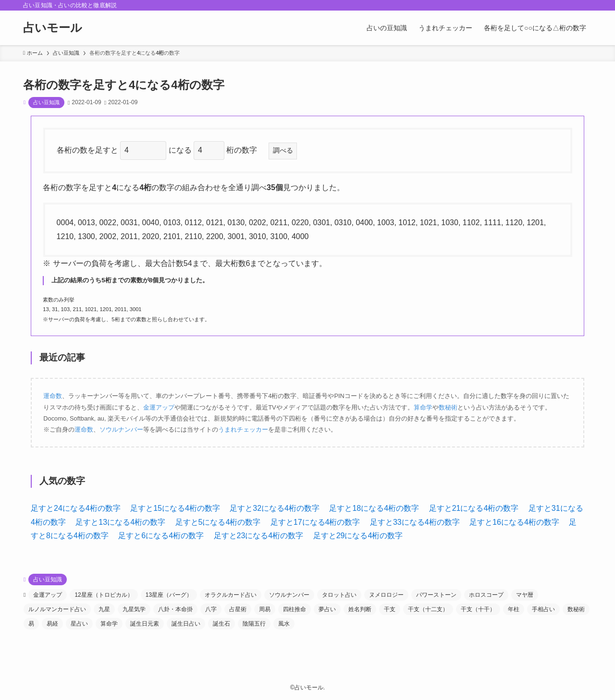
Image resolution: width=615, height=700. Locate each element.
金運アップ (159, 407)
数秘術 (448, 407)
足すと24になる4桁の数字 (76, 508)
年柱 (514, 609)
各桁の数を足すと (88, 150)
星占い (79, 624)
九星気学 (134, 609)
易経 (52, 624)
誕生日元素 (145, 624)
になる (181, 150)
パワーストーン (436, 595)
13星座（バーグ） (169, 595)
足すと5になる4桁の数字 (218, 522)
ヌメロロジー (386, 595)
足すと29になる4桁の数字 (358, 536)
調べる (283, 150)
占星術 (238, 609)
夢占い (327, 609)
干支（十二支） (428, 609)
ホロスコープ (486, 595)
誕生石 (221, 624)
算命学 (423, 407)
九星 (104, 609)
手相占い (543, 609)
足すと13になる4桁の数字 (120, 522)
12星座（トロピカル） (104, 595)
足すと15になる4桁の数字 (175, 508)
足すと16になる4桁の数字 (514, 522)
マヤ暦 (525, 595)
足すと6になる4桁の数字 (161, 536)
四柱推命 (295, 609)
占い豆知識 (46, 102)
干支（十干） (478, 609)
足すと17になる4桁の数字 (315, 522)
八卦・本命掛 (175, 609)
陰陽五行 (254, 624)
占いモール (53, 28)
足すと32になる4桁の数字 (275, 508)
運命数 (53, 396)
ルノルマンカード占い (57, 609)
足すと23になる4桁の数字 (259, 536)
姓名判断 (360, 609)
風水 (284, 624)
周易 (265, 609)
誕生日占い (186, 624)
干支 (390, 609)
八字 (211, 609)
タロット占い (339, 595)
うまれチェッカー (243, 429)
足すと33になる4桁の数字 (415, 522)
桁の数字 (246, 150)
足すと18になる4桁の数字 (374, 508)
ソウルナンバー (121, 429)
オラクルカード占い (231, 595)
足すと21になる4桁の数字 (474, 508)
